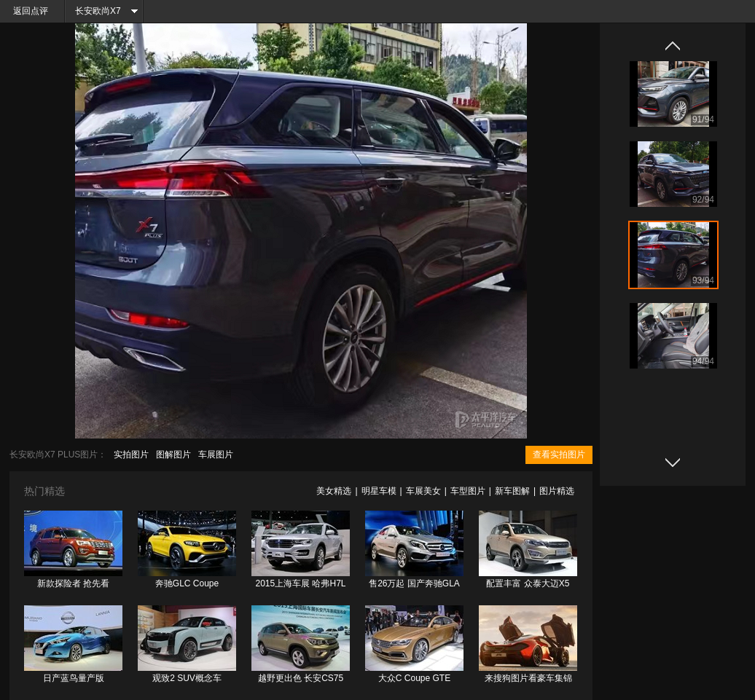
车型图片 (468, 491)
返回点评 (31, 11)
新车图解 (512, 491)
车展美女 (423, 491)
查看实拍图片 (559, 455)
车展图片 (216, 455)
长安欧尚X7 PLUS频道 (93, 14)
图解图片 (173, 455)
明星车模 (379, 491)
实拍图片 (131, 455)
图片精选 (557, 491)
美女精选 (334, 491)
